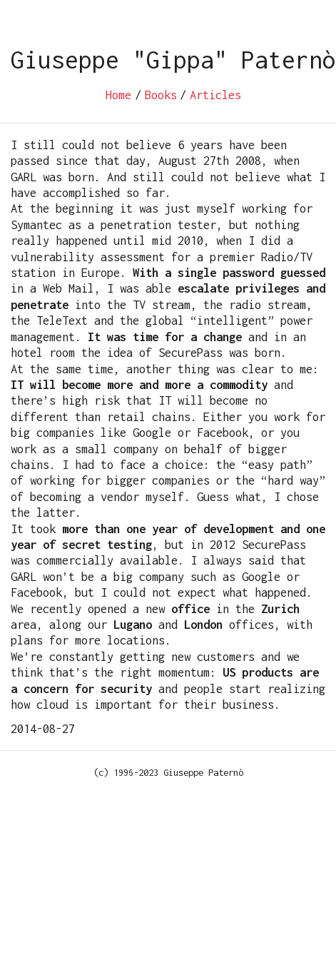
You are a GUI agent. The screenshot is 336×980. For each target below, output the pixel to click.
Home (118, 95)
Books (161, 95)
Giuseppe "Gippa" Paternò (173, 60)
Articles (215, 95)
